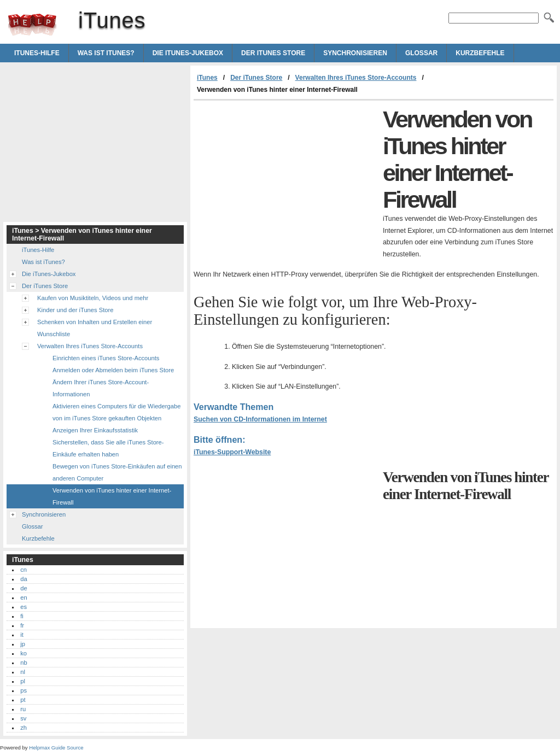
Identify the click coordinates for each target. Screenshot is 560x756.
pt (23, 700)
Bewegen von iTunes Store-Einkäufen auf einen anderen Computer (117, 472)
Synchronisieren (355, 53)
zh (24, 728)
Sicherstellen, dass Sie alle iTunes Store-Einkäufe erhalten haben (108, 448)
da (24, 579)
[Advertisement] (285, 183)
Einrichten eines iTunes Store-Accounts (106, 358)
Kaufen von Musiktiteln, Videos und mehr (93, 298)
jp (23, 644)
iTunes (32, 25)
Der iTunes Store (273, 53)
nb (24, 663)
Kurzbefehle (480, 53)
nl (23, 672)
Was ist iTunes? (106, 53)
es (24, 607)
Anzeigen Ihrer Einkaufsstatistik (95, 430)
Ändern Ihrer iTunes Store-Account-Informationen (101, 388)
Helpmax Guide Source (56, 748)
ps (24, 690)
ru (23, 709)
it (22, 635)
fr (22, 625)
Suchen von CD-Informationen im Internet (260, 419)
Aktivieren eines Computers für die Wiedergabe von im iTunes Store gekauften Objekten (116, 412)
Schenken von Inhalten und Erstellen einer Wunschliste (95, 328)
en (24, 597)
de (24, 588)
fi (22, 616)
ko (24, 653)
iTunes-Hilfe (37, 53)
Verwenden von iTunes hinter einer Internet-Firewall (112, 496)
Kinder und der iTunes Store (75, 310)
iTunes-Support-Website (232, 452)
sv (23, 718)
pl (23, 681)
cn (24, 570)
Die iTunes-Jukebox (188, 53)
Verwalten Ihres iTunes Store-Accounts (356, 78)
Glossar (421, 53)
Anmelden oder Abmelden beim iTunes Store (113, 370)
